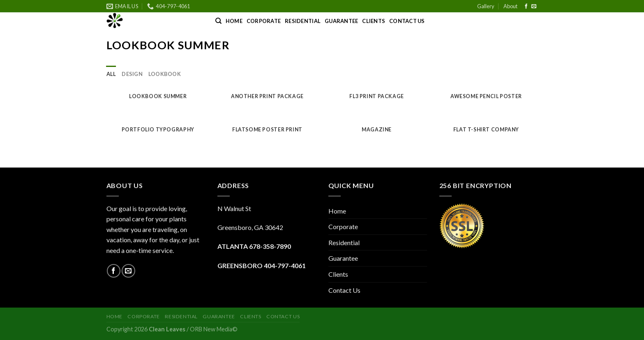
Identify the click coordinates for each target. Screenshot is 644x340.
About (510, 6)
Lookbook (165, 74)
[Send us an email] (534, 7)
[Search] (218, 21)
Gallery (486, 6)
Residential (303, 21)
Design (132, 74)
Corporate (264, 21)
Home (234, 21)
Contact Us (407, 21)
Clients (374, 21)
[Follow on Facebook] (526, 7)
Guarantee (341, 21)
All (111, 74)
